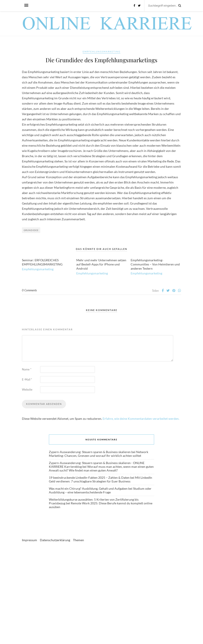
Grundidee (31, 230)
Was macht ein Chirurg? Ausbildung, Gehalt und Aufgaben (88, 488)
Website (27, 390)
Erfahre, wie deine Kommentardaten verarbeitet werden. (141, 419)
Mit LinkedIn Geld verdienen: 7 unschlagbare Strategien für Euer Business (101, 479)
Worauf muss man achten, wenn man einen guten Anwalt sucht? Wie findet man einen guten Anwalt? (101, 468)
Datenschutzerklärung (55, 540)
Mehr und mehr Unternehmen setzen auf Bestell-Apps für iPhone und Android (101, 264)
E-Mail (27, 379)
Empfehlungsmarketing (101, 52)
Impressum (29, 540)
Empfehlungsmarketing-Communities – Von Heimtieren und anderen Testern (155, 264)
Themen (78, 540)
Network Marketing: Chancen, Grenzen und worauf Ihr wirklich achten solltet (99, 454)
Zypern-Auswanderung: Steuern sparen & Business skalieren (90, 452)
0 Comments (29, 290)
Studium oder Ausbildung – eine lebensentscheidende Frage (100, 490)
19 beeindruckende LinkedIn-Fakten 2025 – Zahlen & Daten (89, 478)
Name (27, 369)
